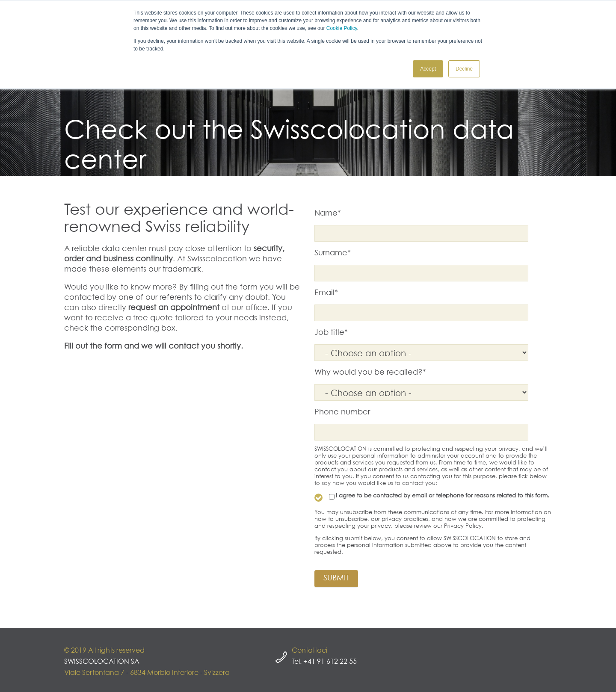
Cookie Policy (342, 28)
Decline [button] (464, 69)
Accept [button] (428, 69)
